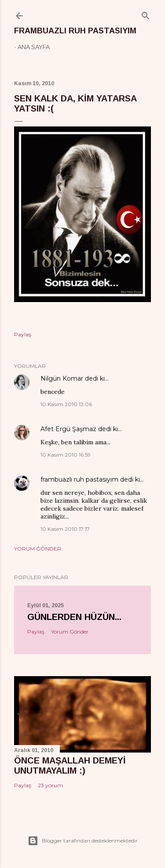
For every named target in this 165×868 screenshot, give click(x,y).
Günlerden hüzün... (74, 617)
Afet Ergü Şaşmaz (68, 429)
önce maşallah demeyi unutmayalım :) (70, 765)
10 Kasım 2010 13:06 (66, 404)
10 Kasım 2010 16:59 (66, 455)
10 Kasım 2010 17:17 (65, 529)
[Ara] (146, 14)
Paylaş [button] (23, 334)
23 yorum (50, 785)
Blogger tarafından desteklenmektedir (83, 841)
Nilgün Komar (62, 378)
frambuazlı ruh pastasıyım (75, 31)
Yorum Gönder (38, 549)
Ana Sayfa (34, 47)
